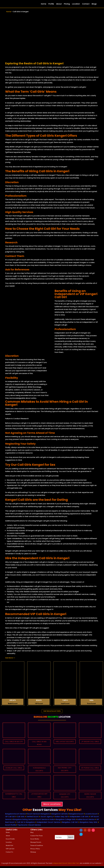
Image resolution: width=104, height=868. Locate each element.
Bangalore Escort (76, 816)
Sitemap (33, 854)
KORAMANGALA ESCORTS (39, 770)
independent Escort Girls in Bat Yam (66, 865)
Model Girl (9, 847)
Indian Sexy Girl (61, 818)
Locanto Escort (91, 816)
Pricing (67, 4)
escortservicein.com (18, 865)
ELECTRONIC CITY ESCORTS (65, 770)
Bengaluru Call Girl (70, 824)
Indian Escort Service (86, 821)
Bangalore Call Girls (60, 816)
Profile (51, 4)
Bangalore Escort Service (15, 816)
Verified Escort (33, 818)
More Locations (52, 806)
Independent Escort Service (48, 824)
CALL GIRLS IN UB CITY (14, 743)
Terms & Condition (37, 847)
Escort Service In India (45, 821)
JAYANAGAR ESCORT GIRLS (39, 797)
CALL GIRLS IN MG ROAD (39, 743)
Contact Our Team (37, 838)
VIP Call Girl (10, 818)
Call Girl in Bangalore (26, 824)
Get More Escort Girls (52, 711)
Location (76, 4)
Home (44, 4)
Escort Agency (47, 818)
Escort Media (35, 841)
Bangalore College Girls (66, 821)
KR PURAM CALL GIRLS (90, 770)
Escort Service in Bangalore (38, 816)
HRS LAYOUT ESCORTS (65, 743)
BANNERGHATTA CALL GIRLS (14, 797)
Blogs (94, 4)
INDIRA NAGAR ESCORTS (90, 797)
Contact (86, 4)
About (59, 4)
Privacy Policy (35, 851)
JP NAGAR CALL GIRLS (90, 743)
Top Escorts (22, 827)
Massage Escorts (36, 844)
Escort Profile (11, 827)
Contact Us (9, 854)
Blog (32, 834)
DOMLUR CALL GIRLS (14, 768)
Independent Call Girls (79, 818)
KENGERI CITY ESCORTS (65, 797)
